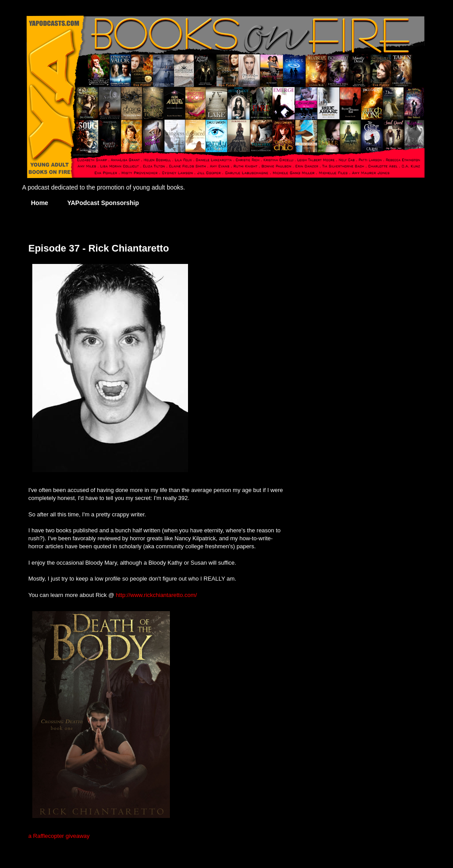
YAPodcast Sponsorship (103, 203)
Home (40, 203)
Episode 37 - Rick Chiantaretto (99, 248)
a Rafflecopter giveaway (59, 836)
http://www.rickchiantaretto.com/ (157, 595)
